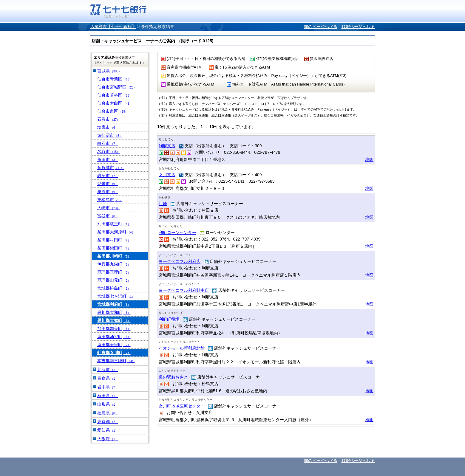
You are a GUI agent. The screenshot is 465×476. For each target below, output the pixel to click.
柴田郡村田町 (114, 240)
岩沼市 (108, 176)
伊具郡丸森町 (114, 264)
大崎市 (108, 208)
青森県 (108, 378)
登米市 (108, 184)
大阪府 (108, 439)
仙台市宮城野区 (117, 87)
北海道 (108, 370)
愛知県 (108, 430)
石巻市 (108, 119)
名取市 (108, 151)
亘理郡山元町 (114, 280)
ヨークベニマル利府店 (180, 261)
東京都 (108, 421)
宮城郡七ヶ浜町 (116, 296)
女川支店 (167, 175)
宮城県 (109, 71)
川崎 (163, 204)
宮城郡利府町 (114, 304)
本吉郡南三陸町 (116, 361)
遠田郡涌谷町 (114, 337)
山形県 (108, 404)
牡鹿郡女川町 (114, 353)
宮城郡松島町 (114, 288)
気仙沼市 (110, 135)
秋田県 (108, 396)
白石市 (108, 143)
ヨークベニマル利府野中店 (184, 290)
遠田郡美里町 (114, 345)
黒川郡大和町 (114, 312)
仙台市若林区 (115, 95)
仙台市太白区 (115, 103)
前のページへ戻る (321, 27)
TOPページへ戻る (358, 27)
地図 (369, 159)
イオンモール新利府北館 (182, 348)
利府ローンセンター (177, 232)
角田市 (108, 159)
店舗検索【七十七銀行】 (113, 27)
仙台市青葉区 (115, 79)
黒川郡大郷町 (114, 320)
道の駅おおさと (173, 377)
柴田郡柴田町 (114, 248)
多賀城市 (111, 168)
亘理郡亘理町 (114, 272)
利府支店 (167, 146)
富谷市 (108, 216)
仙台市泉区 (113, 111)
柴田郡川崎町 (114, 256)
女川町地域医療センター (182, 406)
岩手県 (108, 387)
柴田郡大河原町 (116, 232)
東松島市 (110, 200)
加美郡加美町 (114, 328)
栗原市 (108, 192)
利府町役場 (169, 319)
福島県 (108, 413)
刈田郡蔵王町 (114, 224)
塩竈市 (108, 127)
